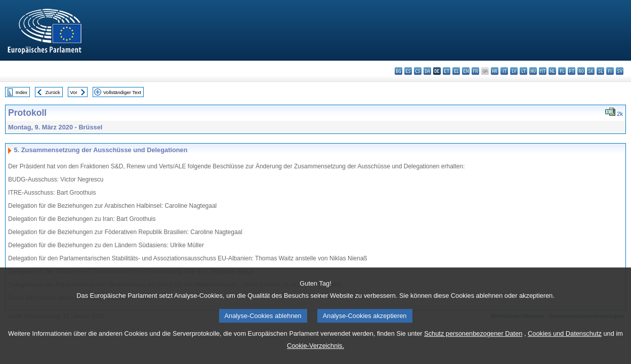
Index (22, 92)
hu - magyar (533, 71)
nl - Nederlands (552, 71)
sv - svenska (620, 71)
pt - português (572, 71)
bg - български (398, 71)
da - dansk (427, 71)
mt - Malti (543, 71)
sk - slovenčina (591, 71)
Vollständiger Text (122, 92)
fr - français (475, 71)
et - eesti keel (447, 71)
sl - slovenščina (600, 71)
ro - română (581, 71)
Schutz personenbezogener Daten (473, 345)
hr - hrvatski (495, 71)
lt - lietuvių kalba (523, 71)
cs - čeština (418, 71)
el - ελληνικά (456, 71)
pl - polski (562, 71)
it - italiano (504, 71)
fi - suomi (610, 71)
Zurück (53, 92)
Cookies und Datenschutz (565, 345)
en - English (466, 71)
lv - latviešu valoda (514, 71)
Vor (73, 92)
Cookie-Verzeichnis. (315, 357)
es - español (408, 71)
